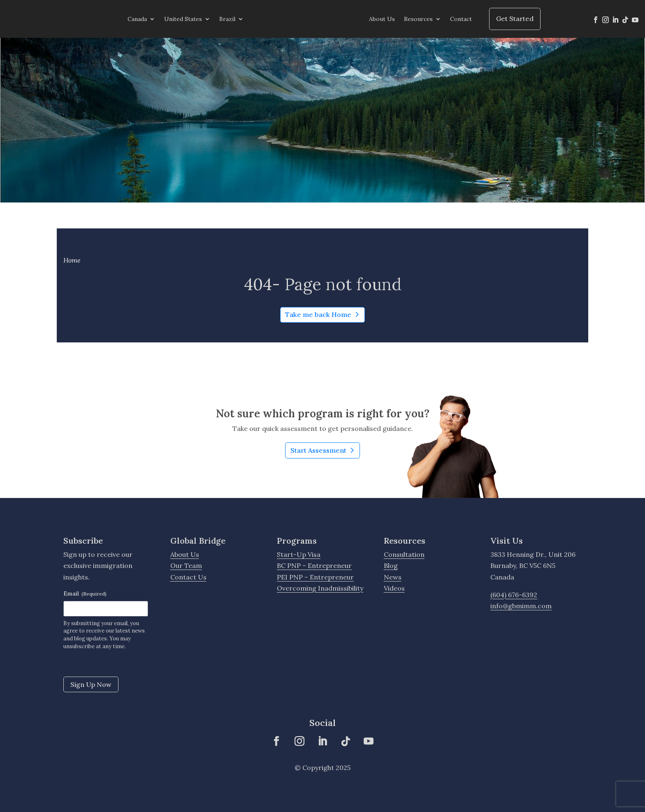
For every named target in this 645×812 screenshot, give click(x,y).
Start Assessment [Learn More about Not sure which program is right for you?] (325, 451)
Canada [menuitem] (137, 19)
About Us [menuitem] (382, 19)
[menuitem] (306, 19)
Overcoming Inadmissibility (320, 588)
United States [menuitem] (183, 19)
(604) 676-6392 (514, 595)
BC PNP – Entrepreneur (314, 565)
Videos (394, 588)
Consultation (404, 554)
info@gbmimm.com (521, 606)
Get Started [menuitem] (515, 19)
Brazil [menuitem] (227, 19)
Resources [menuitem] (418, 19)
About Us (185, 554)
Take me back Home (318, 314)
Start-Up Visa (299, 554)
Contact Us (188, 577)
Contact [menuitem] (461, 19)
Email (85, 593)
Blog (391, 565)
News (393, 577)
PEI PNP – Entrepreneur (315, 577)
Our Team (186, 565)
